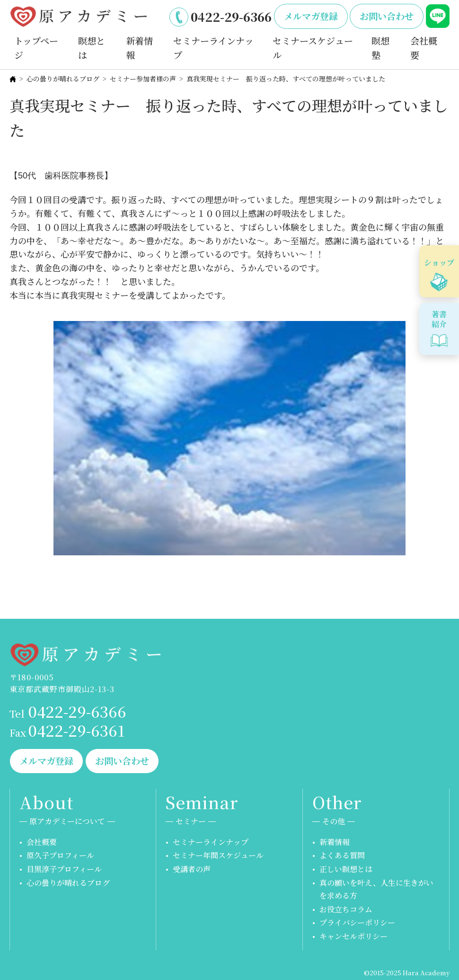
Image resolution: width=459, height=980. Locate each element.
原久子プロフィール (60, 855)
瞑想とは (92, 48)
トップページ (36, 48)
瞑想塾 (380, 48)
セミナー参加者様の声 (143, 79)
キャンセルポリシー (353, 936)
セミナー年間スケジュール (218, 855)
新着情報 (139, 48)
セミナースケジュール (313, 48)
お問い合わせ (387, 16)
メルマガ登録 (311, 16)
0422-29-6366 (231, 17)
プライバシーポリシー (357, 922)
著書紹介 (439, 319)
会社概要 (424, 48)
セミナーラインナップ (213, 48)
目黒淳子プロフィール (64, 869)
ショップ (439, 263)
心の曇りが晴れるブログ (63, 79)
